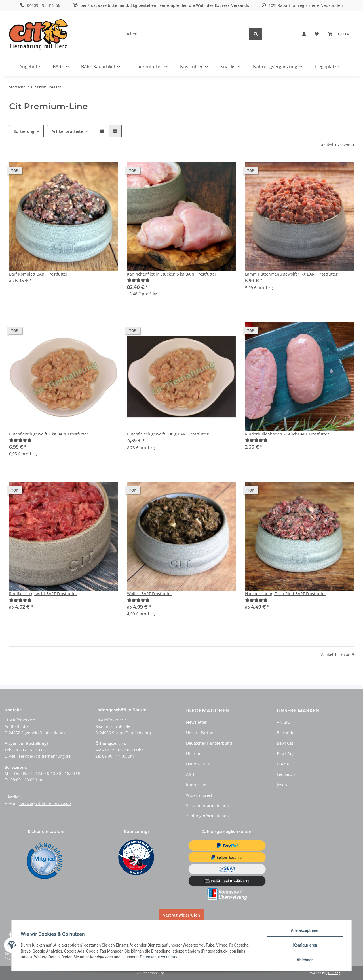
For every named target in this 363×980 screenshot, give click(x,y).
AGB (190, 774)
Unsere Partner (201, 733)
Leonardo (286, 774)
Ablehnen (305, 960)
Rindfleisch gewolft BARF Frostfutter (43, 594)
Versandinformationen (207, 805)
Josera (283, 785)
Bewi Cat (285, 743)
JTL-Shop (334, 973)
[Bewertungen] (138, 280)
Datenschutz (198, 764)
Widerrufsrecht (201, 795)
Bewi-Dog (286, 754)
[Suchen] (184, 34)
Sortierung (24, 131)
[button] (304, 34)
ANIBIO (284, 722)
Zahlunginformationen (207, 816)
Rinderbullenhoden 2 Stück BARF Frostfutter (287, 434)
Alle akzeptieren (305, 930)
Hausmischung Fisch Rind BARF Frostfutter (286, 594)
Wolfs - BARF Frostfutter (150, 594)
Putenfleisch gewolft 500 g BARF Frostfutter (168, 434)
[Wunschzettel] (317, 34)
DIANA (283, 764)
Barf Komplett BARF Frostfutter (38, 274)
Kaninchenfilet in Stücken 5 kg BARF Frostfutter (172, 274)
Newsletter (196, 722)
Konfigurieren (305, 945)
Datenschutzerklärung (159, 957)
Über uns (195, 754)
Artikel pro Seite (67, 131)
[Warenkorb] (339, 34)
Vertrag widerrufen (181, 915)
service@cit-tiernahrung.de (45, 756)
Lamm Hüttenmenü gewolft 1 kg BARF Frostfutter (291, 274)
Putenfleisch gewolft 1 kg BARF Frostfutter (49, 434)
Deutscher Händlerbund (209, 743)
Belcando (286, 733)
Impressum (197, 785)
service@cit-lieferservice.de (45, 803)
